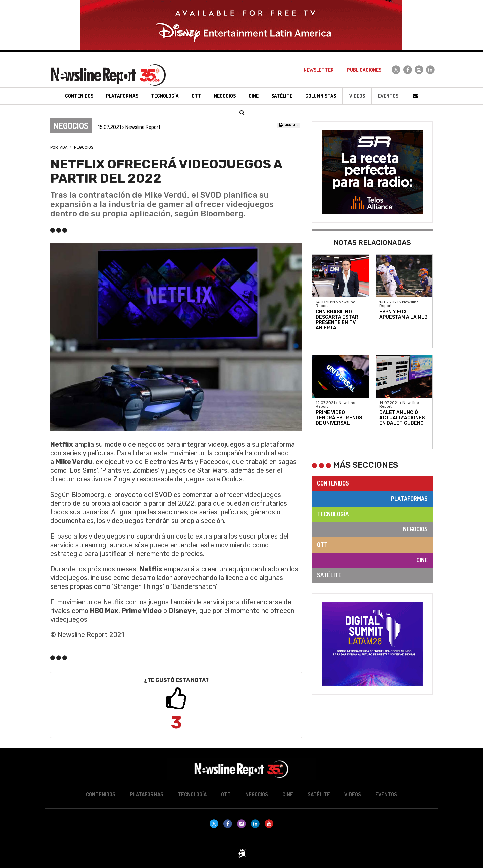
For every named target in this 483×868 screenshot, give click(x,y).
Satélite (329, 575)
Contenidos (333, 483)
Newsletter (319, 70)
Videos (357, 96)
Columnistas (321, 96)
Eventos (388, 96)
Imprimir (289, 125)
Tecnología (333, 514)
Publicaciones (364, 70)
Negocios (84, 147)
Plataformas (409, 499)
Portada (59, 147)
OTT (322, 545)
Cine (422, 560)
